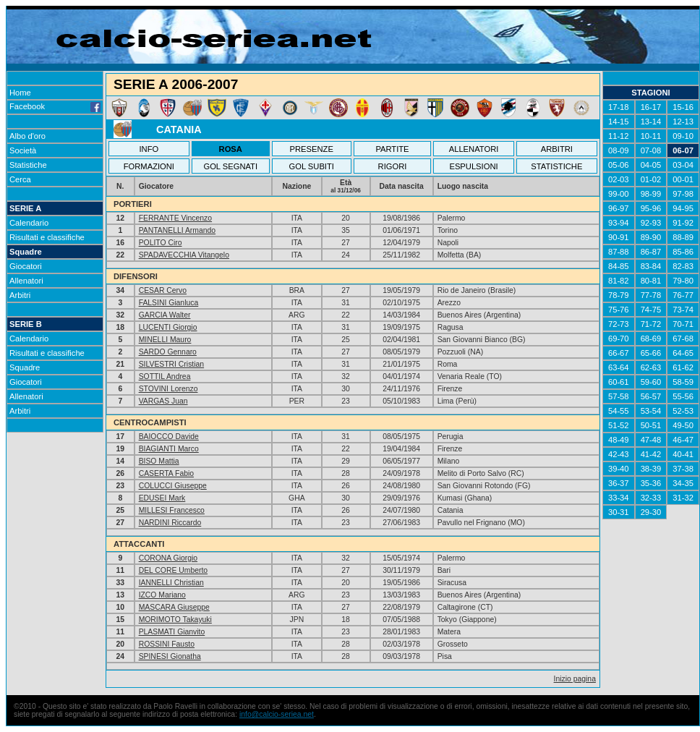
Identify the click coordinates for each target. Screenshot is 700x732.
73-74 (683, 310)
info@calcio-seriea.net (277, 714)
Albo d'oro (27, 136)
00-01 (683, 179)
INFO (149, 149)
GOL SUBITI (312, 166)
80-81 (651, 281)
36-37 (619, 483)
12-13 (683, 122)
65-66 (651, 353)
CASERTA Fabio (166, 473)
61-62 (683, 367)
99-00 (619, 194)
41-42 (651, 454)
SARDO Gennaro (168, 352)
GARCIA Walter (165, 315)
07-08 (651, 150)
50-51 (651, 425)
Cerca (20, 179)
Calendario (29, 223)
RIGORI (393, 166)
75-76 (619, 310)
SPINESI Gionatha (170, 656)
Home (20, 93)
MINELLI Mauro (165, 340)
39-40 (619, 469)
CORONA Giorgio (168, 558)
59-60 (651, 382)
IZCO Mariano (162, 595)
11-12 (619, 136)
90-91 (619, 237)
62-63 (651, 367)
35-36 (651, 483)
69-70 (619, 339)
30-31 (619, 512)
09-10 (683, 136)
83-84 (651, 266)
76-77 (683, 295)
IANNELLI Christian (171, 583)
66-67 (619, 353)
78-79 (619, 295)
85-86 (683, 252)
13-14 (651, 122)
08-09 (619, 150)
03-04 (683, 165)
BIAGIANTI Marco (169, 449)
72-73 (619, 324)
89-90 (651, 237)
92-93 (651, 223)
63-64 (619, 367)
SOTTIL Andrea (165, 376)
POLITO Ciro (161, 243)
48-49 (619, 440)
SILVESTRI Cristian (171, 364)
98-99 (651, 194)
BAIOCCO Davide (169, 437)
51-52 (619, 425)
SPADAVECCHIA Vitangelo (184, 255)
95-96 (651, 208)
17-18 (619, 107)
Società (23, 150)
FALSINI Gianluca (169, 303)
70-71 (683, 324)
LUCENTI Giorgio (168, 327)
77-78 (651, 295)
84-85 (619, 266)
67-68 (683, 339)
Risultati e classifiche (47, 237)
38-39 (651, 469)
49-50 (683, 425)
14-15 (619, 122)
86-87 (651, 252)
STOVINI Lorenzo (168, 389)
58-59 (683, 382)
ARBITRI (557, 149)
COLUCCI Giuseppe (173, 486)
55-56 (683, 396)
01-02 (651, 179)
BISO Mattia (159, 461)
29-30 (651, 512)
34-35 (683, 483)
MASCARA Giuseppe (174, 607)
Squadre (26, 252)
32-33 (651, 498)
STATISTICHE (556, 166)
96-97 (619, 208)
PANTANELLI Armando (177, 230)
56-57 (651, 396)
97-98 (683, 194)
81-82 (619, 281)
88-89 (683, 237)
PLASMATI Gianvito (172, 632)
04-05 (651, 165)
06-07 (683, 150)
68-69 (651, 339)
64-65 (683, 353)
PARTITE (392, 149)
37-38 (683, 469)
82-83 (683, 266)
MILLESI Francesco (172, 510)
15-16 (683, 107)
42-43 (619, 454)
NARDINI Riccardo (170, 523)
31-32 (683, 498)
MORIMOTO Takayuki (175, 620)
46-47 (683, 440)
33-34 (619, 498)
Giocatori (26, 266)
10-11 (651, 136)
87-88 (619, 252)
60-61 (619, 382)
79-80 (683, 281)
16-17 (651, 107)
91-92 (683, 223)
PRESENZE (312, 149)
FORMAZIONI (149, 166)
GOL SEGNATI (230, 166)
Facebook (55, 106)
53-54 (651, 411)
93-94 (619, 223)
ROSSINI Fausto (167, 644)
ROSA (231, 149)
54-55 (619, 411)
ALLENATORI (474, 149)
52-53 (683, 411)
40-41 (683, 454)
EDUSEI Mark (162, 498)
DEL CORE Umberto (173, 570)
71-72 (651, 324)
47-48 (651, 440)
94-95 (683, 208)
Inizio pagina (575, 679)
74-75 (651, 310)
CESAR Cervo (163, 290)
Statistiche (28, 165)
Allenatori (26, 281)
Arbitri (20, 295)
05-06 (619, 165)
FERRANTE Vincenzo (175, 218)
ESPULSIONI (473, 166)
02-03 (619, 179)
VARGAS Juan (163, 401)
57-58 (619, 396)
